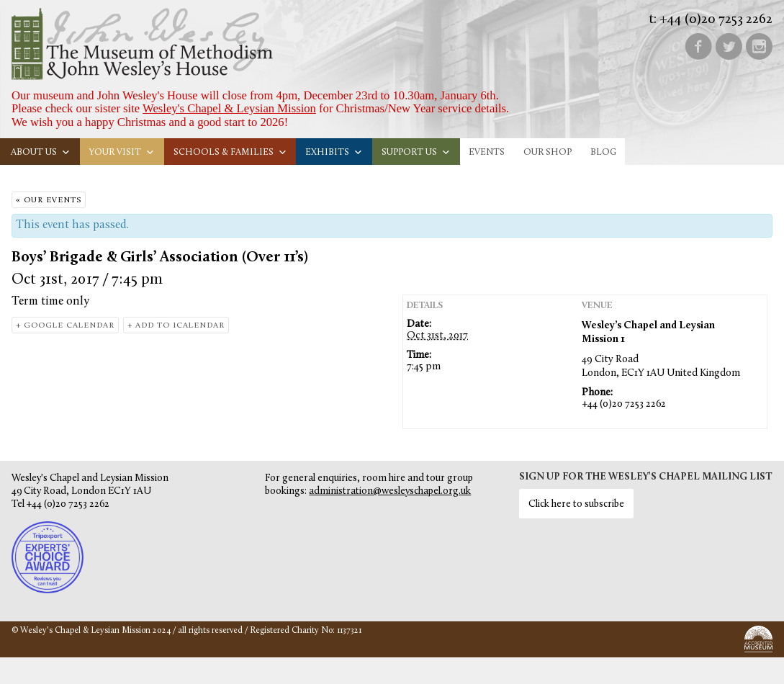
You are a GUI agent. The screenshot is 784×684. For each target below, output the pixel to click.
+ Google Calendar (65, 326)
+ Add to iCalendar (176, 326)
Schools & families (230, 152)
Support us (416, 152)
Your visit (122, 152)
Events (487, 152)
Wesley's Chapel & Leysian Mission (229, 108)
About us (41, 152)
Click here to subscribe (576, 504)
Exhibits (334, 152)
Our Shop (548, 152)
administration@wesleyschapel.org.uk (390, 491)
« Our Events (49, 201)
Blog (603, 152)
